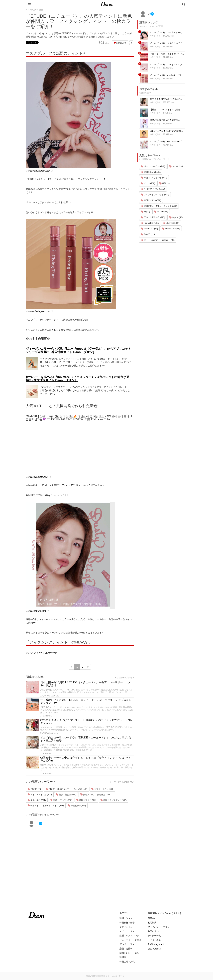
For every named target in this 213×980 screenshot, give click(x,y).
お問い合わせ (154, 931)
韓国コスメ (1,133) (86, 800)
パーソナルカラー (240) (153, 166)
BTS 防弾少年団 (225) (153, 217)
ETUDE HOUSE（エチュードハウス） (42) (66, 789)
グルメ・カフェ (127, 944)
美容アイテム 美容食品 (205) (95, 795)
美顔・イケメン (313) (61, 800)
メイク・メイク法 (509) (40, 795)
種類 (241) (165, 183)
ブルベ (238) (176, 166)
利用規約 (152, 923)
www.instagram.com (40, 171)
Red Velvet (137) (150, 223)
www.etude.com (38, 611)
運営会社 (152, 918)
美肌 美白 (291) (37, 800)
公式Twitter (153, 949)
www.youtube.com (39, 477)
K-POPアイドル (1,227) (153, 189)
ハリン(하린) (156, 36)
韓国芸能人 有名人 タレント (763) (159, 206)
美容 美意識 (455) (66, 795)
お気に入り (120, 43)
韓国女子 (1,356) (77, 806)
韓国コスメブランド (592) (114, 800)
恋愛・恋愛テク (127, 949)
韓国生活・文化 (127, 962)
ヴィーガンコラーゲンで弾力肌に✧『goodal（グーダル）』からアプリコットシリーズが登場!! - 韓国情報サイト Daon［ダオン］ (78, 350)
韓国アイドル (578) (151, 200)
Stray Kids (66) (171, 223)
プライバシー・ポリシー (160, 927)
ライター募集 (154, 940)
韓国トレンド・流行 (129, 953)
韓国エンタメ (126, 918)
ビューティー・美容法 (130, 940)
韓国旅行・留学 (127, 923)
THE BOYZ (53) (149, 229)
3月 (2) (145, 212)
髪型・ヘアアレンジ (129, 936)
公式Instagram (155, 944)
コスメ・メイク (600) (102, 789)
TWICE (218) (148, 234)
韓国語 (123, 957)
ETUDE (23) (35, 789)
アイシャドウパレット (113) (155, 195)
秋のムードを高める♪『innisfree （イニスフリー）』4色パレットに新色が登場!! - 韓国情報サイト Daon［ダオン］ (77, 379)
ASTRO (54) (161, 212)
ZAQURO (45, 696)
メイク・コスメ (127, 931)
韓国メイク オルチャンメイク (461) (46, 806)
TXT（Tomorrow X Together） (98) (158, 240)
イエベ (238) (148, 183)
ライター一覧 (154, 936)
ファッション (126, 927)
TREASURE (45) (171, 229)
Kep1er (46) (176, 217)
